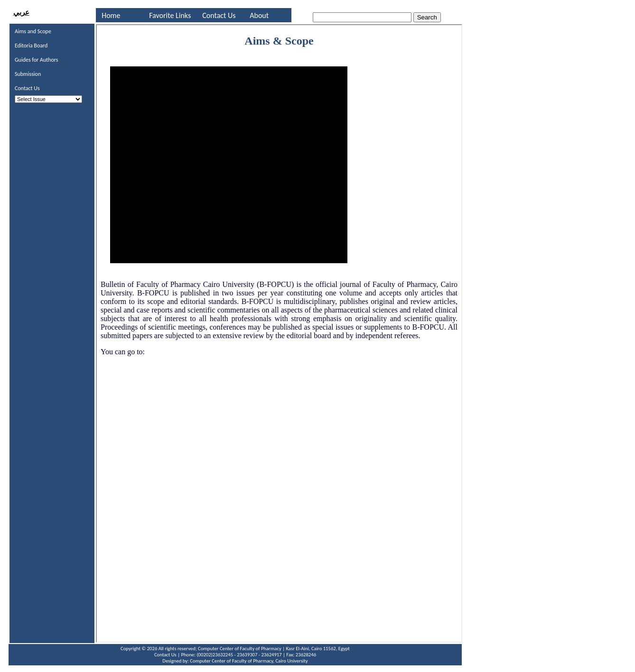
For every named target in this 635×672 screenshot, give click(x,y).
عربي (21, 12)
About (259, 15)
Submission (28, 74)
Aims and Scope (33, 31)
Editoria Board (31, 46)
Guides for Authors (37, 60)
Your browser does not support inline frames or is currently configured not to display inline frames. (279, 333)
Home (111, 15)
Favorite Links (170, 15)
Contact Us (219, 15)
